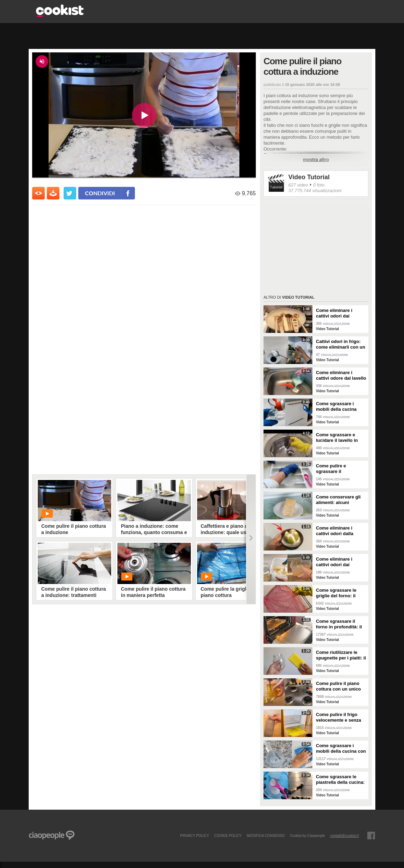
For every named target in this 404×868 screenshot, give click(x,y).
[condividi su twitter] (70, 193)
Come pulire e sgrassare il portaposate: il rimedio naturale (340, 469)
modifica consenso (266, 836)
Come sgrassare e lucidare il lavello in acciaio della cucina (337, 438)
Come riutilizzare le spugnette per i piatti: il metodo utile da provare (341, 655)
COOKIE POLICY (228, 836)
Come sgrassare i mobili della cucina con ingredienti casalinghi (341, 749)
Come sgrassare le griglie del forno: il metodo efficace (336, 593)
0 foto (319, 185)
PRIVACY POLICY (194, 836)
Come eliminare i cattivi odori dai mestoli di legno (334, 313)
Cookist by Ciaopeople (308, 836)
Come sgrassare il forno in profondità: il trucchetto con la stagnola (339, 624)
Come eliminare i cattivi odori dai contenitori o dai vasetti (334, 562)
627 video (298, 185)
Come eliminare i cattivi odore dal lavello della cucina (341, 375)
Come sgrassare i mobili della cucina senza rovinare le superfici (336, 407)
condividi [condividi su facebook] (100, 193)
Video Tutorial (309, 177)
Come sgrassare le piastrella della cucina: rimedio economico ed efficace (340, 780)
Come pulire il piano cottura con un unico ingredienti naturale (338, 686)
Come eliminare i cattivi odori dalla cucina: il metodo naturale (335, 531)
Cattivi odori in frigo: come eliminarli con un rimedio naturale (341, 344)
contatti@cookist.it (344, 836)
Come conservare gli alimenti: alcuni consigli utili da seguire (341, 500)
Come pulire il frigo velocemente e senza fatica (338, 717)
